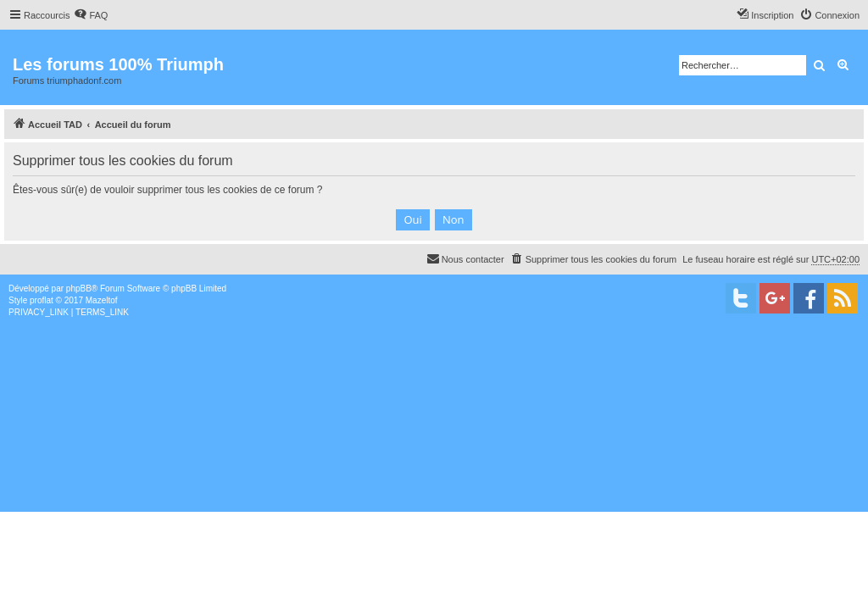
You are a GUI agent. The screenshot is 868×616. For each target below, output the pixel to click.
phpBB (79, 289)
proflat (42, 300)
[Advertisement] (434, 446)
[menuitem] (91, 15)
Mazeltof (102, 300)
